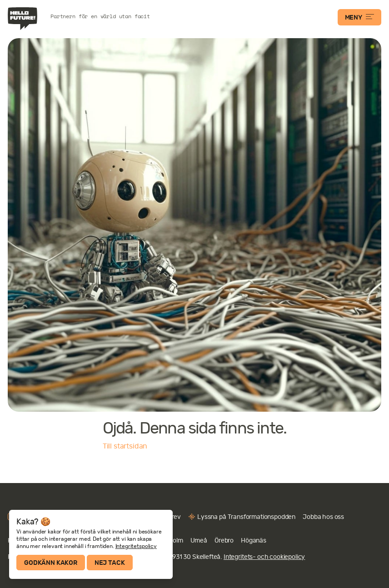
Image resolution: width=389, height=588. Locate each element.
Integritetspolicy (136, 546)
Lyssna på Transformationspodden (246, 517)
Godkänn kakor (51, 563)
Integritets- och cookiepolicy (264, 557)
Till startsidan (125, 446)
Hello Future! (24, 19)
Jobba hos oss (323, 517)
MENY (359, 17)
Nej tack (110, 563)
